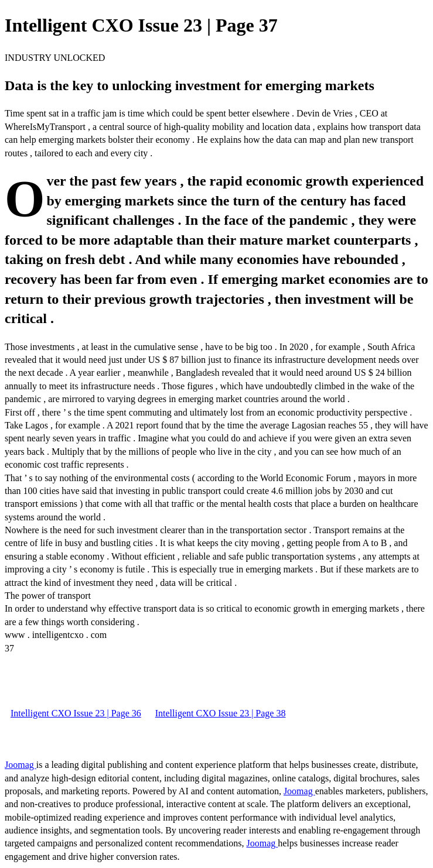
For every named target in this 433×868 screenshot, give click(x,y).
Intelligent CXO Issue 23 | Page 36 (76, 713)
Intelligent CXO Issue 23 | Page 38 (221, 713)
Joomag (21, 765)
